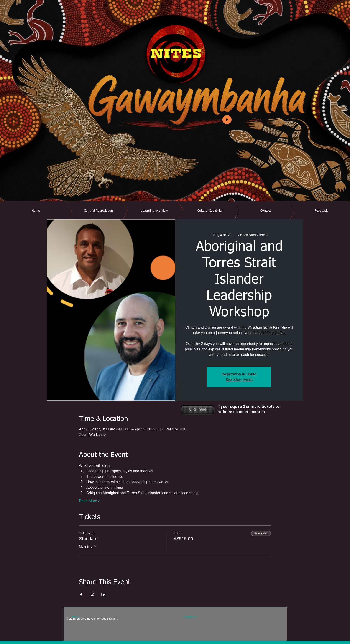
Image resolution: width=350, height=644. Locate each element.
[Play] (227, 120)
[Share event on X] (92, 595)
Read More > (90, 501)
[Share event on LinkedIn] (103, 595)
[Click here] (198, 410)
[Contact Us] (194, 617)
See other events (239, 380)
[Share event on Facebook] (81, 595)
